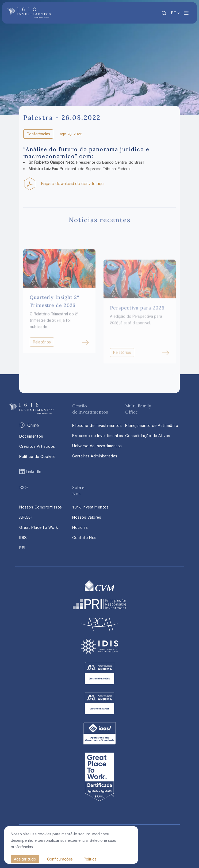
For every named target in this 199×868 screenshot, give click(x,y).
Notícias (80, 527)
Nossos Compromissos (41, 507)
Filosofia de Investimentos (97, 425)
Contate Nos (84, 538)
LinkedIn (33, 472)
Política (90, 859)
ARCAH (26, 517)
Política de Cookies (37, 456)
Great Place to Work (39, 527)
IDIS (23, 538)
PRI (22, 548)
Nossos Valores (87, 517)
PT (174, 13)
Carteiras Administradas (95, 456)
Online (33, 425)
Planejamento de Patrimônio (152, 425)
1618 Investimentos (90, 507)
